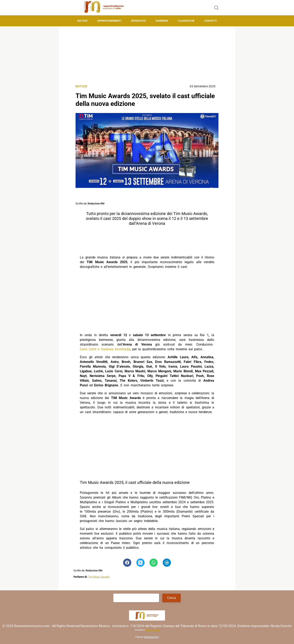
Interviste (138, 21)
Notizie (82, 21)
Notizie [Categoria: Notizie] (81, 86)
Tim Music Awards (99, 577)
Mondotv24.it (151, 637)
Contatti (210, 21)
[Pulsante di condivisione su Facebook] (127, 563)
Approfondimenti (109, 21)
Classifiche (186, 21)
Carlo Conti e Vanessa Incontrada (105, 349)
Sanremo (162, 21)
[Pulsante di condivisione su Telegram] (167, 563)
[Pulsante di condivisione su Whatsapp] (154, 563)
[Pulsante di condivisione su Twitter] (140, 563)
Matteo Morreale (152, 630)
